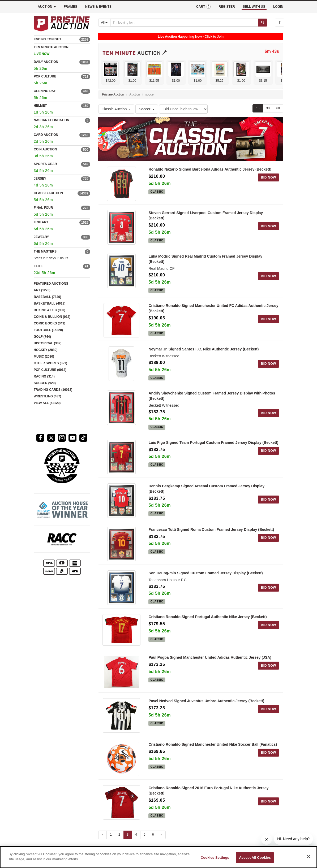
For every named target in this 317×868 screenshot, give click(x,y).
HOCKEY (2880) (46, 350)
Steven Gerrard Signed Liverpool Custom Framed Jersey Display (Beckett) (206, 215)
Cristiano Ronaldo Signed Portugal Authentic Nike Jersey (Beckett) (207, 617)
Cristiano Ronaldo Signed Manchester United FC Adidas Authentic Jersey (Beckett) (213, 308)
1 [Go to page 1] (111, 835)
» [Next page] (161, 835)
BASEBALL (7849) (47, 297)
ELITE (38, 266)
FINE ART (41, 222)
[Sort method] (183, 109)
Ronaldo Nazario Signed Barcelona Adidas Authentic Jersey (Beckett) (210, 169)
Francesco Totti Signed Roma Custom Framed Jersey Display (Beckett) (211, 530)
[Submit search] (263, 23)
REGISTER (227, 7)
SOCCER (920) (45, 383)
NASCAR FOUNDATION (52, 120)
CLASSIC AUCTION (48, 193)
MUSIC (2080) (44, 357)
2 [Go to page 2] (119, 835)
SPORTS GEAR (45, 164)
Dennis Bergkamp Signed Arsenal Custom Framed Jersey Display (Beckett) (206, 489)
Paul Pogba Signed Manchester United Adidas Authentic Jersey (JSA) (210, 657)
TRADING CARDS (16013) (53, 390)
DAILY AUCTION (46, 62)
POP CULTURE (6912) (50, 370)
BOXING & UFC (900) (50, 310)
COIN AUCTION (45, 149)
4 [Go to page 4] (136, 835)
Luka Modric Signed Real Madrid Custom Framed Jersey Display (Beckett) (205, 259)
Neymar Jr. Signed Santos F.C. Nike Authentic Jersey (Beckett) (204, 349)
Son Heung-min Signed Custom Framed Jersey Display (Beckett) (205, 573)
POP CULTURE (45, 76)
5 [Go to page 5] (145, 835)
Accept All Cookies (255, 858)
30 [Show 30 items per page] (268, 108)
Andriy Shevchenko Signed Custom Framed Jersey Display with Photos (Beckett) (212, 396)
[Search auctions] (184, 23)
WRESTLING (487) (47, 396)
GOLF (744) (42, 337)
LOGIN (278, 7)
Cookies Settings (215, 858)
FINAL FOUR (43, 208)
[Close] (309, 857)
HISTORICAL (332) (48, 343)
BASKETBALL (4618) (50, 303)
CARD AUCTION (46, 135)
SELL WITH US (254, 7)
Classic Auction (116, 109)
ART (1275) (42, 290)
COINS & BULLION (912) (52, 317)
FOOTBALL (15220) (48, 330)
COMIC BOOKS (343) (50, 323)
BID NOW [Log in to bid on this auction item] (268, 177)
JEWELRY (41, 237)
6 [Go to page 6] (153, 835)
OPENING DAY (45, 91)
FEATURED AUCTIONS (51, 284)
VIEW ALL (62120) (47, 403)
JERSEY (40, 179)
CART (203, 7)
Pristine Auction (113, 94)
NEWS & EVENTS (98, 7)
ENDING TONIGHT (48, 39)
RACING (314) (44, 376)
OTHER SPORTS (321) (50, 363)
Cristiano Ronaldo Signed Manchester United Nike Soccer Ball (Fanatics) (213, 744)
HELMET (40, 106)
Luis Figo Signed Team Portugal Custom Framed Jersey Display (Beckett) (213, 442)
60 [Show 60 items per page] (278, 108)
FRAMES (70, 7)
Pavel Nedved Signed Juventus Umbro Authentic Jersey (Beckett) (206, 701)
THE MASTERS (45, 251)
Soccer (147, 109)
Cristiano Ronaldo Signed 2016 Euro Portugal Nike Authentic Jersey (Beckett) (208, 791)
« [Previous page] (103, 835)
